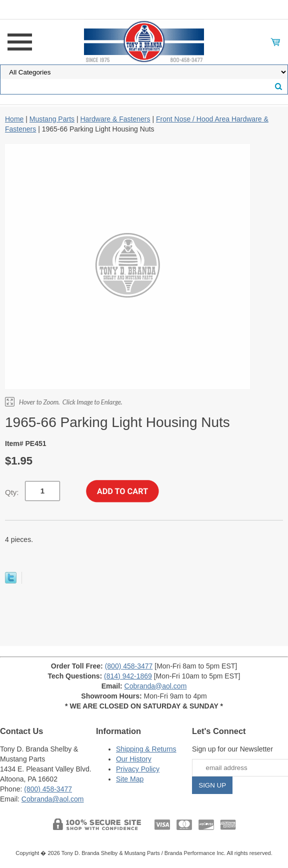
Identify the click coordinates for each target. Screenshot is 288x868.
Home (14, 119)
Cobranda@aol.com (156, 686)
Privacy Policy (138, 769)
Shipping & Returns (146, 749)
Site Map (130, 779)
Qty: (12, 492)
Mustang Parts (52, 119)
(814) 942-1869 (128, 676)
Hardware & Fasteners (115, 119)
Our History (134, 759)
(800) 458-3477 (129, 666)
